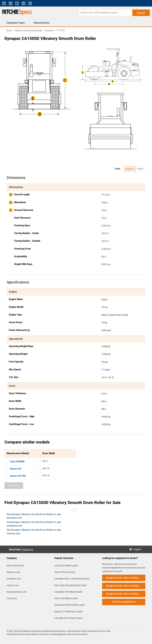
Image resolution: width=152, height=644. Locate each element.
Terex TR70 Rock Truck (65, 572)
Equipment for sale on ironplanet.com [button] (126, 586)
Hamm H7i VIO (18, 476)
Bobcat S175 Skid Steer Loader (69, 612)
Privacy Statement (89, 631)
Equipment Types (16, 23)
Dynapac (49, 30)
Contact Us (27, 550)
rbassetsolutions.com (17, 592)
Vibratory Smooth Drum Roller (29, 30)
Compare (14, 486)
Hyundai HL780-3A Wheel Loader (70, 605)
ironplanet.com (14, 579)
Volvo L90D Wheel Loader (66, 598)
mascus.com (13, 585)
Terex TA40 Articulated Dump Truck (70, 585)
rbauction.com (13, 572)
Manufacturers (42, 23)
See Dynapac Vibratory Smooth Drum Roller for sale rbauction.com (34, 516)
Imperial (130, 169)
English (138, 549)
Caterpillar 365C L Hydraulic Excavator (72, 579)
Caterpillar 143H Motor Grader (68, 592)
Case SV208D (17, 462)
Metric (141, 169)
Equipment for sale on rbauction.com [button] (126, 578)
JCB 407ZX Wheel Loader (66, 566)
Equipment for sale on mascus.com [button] (126, 594)
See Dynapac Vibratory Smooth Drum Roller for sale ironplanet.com (34, 524)
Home (9, 30)
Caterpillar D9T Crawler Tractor (69, 618)
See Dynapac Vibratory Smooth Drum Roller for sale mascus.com (34, 532)
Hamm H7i (16, 469)
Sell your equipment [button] (124, 602)
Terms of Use (104, 631)
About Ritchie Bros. (16, 566)
